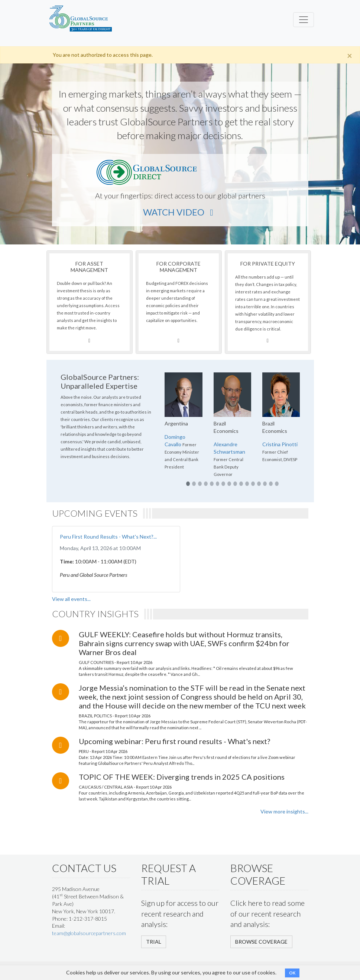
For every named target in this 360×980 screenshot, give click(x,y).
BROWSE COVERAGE (261, 942)
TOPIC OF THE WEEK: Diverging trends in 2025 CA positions (182, 777)
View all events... (71, 599)
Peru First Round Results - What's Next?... (108, 537)
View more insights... (284, 811)
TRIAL (154, 942)
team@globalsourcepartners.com (89, 933)
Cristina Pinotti (280, 444)
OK (292, 973)
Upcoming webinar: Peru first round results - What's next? (174, 741)
